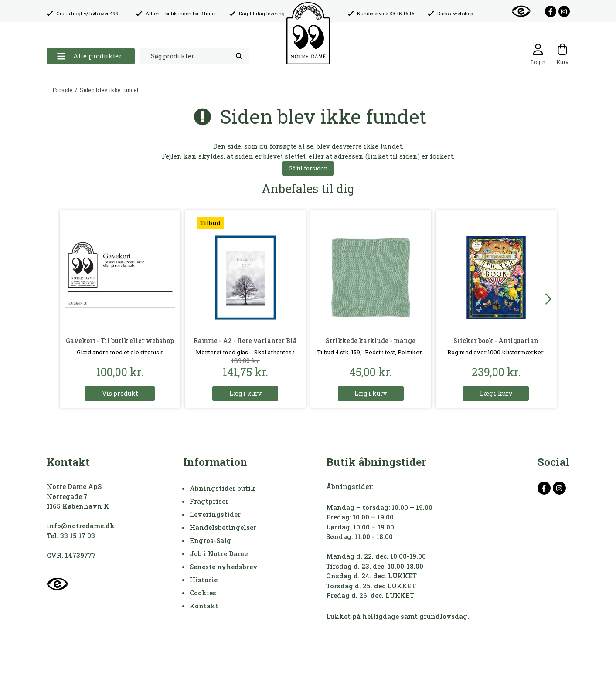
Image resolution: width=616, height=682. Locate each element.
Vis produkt (120, 393)
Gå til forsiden (308, 168)
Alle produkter (89, 56)
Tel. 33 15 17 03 (71, 536)
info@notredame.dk (81, 526)
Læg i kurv (245, 393)
